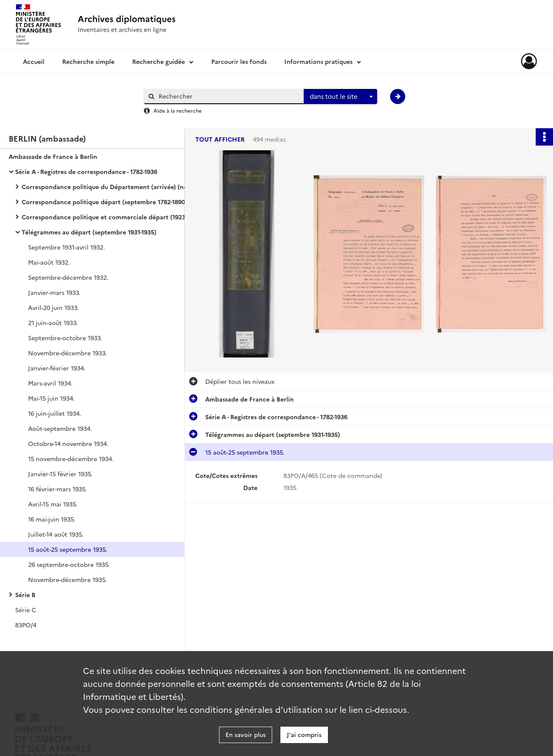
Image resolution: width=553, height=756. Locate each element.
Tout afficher (220, 139)
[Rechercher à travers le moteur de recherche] (228, 96)
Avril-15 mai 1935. (53, 504)
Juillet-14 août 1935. (56, 534)
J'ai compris (304, 734)
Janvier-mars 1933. (54, 292)
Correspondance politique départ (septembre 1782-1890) (104, 202)
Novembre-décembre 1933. (67, 353)
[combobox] (340, 97)
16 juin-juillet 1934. (55, 413)
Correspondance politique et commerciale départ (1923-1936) (108, 217)
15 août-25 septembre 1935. (68, 549)
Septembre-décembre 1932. (68, 277)
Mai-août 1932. (49, 262)
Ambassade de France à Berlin (53, 156)
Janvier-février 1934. (57, 368)
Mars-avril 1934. (50, 383)
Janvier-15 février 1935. (60, 474)
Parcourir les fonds (239, 61)
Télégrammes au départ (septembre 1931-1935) (89, 232)
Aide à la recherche (178, 110)
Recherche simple (88, 61)
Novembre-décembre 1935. (67, 579)
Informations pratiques (318, 61)
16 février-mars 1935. (57, 489)
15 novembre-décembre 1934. (71, 459)
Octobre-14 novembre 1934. (68, 443)
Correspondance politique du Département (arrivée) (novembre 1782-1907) (108, 187)
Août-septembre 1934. (60, 428)
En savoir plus (246, 734)
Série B (25, 595)
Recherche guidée (159, 61)
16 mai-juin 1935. (52, 519)
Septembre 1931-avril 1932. (67, 247)
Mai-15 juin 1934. (51, 398)
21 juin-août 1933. (53, 323)
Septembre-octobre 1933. (65, 338)
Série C (26, 610)
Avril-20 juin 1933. (53, 307)
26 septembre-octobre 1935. (69, 564)
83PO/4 (26, 625)
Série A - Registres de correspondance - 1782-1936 (86, 171)
